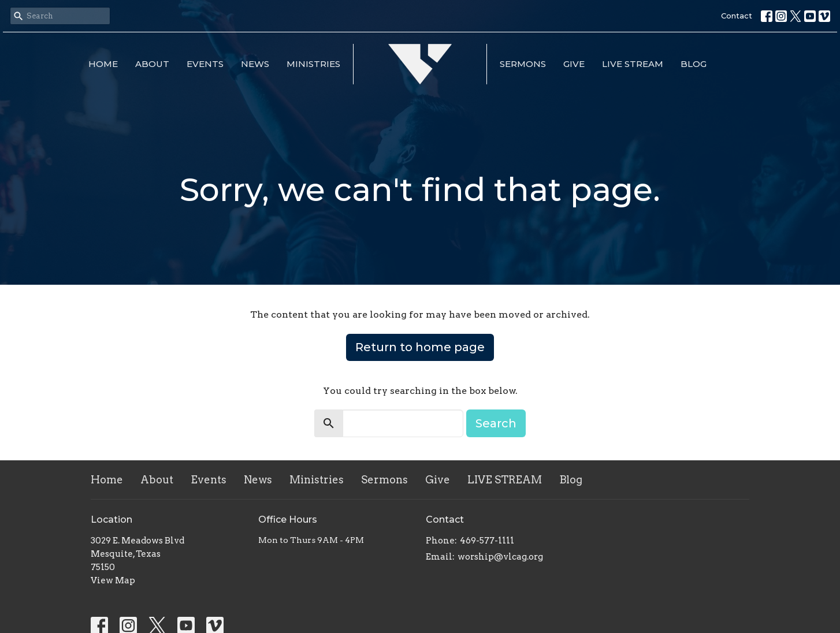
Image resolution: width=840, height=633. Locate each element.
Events (205, 64)
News (255, 64)
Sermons (523, 64)
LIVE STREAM (633, 64)
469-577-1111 (487, 541)
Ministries (313, 64)
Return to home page (420, 347)
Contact (737, 16)
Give (574, 64)
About (152, 64)
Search (496, 423)
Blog (694, 64)
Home (103, 64)
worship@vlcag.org (500, 557)
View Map (113, 580)
